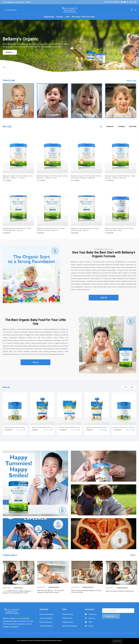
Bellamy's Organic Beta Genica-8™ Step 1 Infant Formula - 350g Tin (85, 230)
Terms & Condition (46, 627)
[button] (4, 67)
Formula (60, 17)
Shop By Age (49, 17)
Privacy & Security (46, 623)
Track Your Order (88, 17)
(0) (25, 430)
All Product (76, 17)
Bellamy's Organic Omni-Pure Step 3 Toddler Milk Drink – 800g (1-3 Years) (52, 177)
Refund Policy (67, 619)
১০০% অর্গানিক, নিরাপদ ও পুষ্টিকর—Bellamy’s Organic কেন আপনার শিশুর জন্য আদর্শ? (17, 593)
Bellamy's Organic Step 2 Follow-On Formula (18, 428)
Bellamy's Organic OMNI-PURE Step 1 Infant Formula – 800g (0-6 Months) (120, 177)
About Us (90, 619)
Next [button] (133, 387)
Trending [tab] (121, 127)
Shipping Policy (68, 623)
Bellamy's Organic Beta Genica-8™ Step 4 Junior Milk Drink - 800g (119, 230)
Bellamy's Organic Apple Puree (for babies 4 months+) (75, 428)
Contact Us (91, 615)
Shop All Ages (131, 81)
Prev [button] (125, 387)
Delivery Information (47, 615)
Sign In (89, 627)
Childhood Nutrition (54, 588)
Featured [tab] (110, 127)
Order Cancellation (46, 619)
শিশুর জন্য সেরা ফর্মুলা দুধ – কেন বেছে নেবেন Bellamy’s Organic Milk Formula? (51, 592)
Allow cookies (117, 641)
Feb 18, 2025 (75, 588)
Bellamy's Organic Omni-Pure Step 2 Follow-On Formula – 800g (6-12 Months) (86, 177)
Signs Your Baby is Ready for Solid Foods (120, 592)
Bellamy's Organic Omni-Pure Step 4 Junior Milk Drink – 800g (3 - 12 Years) (18, 177)
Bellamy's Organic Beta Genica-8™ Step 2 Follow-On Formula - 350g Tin (51, 230)
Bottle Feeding (18, 589)
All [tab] (101, 127)
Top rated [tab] (133, 127)
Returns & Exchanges (70, 627)
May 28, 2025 (7, 589)
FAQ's (89, 623)
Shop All (35, 363)
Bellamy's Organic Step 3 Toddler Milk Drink (45, 428)
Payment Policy (68, 615)
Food (67, 17)
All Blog (134, 556)
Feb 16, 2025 (109, 589)
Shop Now (10, 52)
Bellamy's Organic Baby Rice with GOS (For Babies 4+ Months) (105, 428)
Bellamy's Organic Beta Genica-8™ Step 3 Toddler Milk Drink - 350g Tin (17, 230)
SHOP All (104, 299)
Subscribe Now (111, 617)
